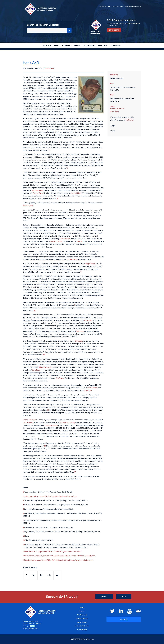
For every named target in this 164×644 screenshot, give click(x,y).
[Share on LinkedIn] (41, 575)
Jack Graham (65, 239)
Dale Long (80, 331)
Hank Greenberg (46, 367)
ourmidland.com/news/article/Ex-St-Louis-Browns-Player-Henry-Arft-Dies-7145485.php (60, 556)
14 (45, 446)
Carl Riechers (49, 68)
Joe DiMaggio (37, 190)
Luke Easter (37, 370)
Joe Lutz (80, 241)
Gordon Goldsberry (67, 422)
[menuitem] (104, 7)
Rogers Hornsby (29, 420)
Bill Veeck (79, 341)
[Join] (124, 597)
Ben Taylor (60, 378)
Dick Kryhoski (28, 422)
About (82, 607)
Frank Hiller (76, 193)
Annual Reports (82, 622)
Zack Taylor (27, 205)
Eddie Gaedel (92, 388)
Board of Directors (82, 618)
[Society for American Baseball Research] (40, 9)
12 (50, 375)
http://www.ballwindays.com (82, 560)
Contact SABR (82, 630)
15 (75, 472)
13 (48, 410)
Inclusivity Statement (82, 626)
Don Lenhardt (72, 259)
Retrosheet (115, 112)
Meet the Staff (82, 615)
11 (44, 355)
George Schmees (51, 425)
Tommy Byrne (38, 193)
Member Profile (104, 7)
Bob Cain (88, 390)
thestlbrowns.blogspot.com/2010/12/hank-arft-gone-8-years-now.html (53, 551)
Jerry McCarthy (56, 241)
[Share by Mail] (57, 575)
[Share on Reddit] (49, 575)
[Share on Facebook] (26, 575)
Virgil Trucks (90, 264)
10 (35, 310)
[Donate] (104, 597)
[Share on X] (34, 575)
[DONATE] (124, 619)
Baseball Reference (117, 109)
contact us (129, 120)
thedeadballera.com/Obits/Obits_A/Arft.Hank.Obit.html (47, 560)
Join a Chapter (118, 7)
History (82, 611)
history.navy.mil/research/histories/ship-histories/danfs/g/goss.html (50, 496)
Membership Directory (133, 7)
